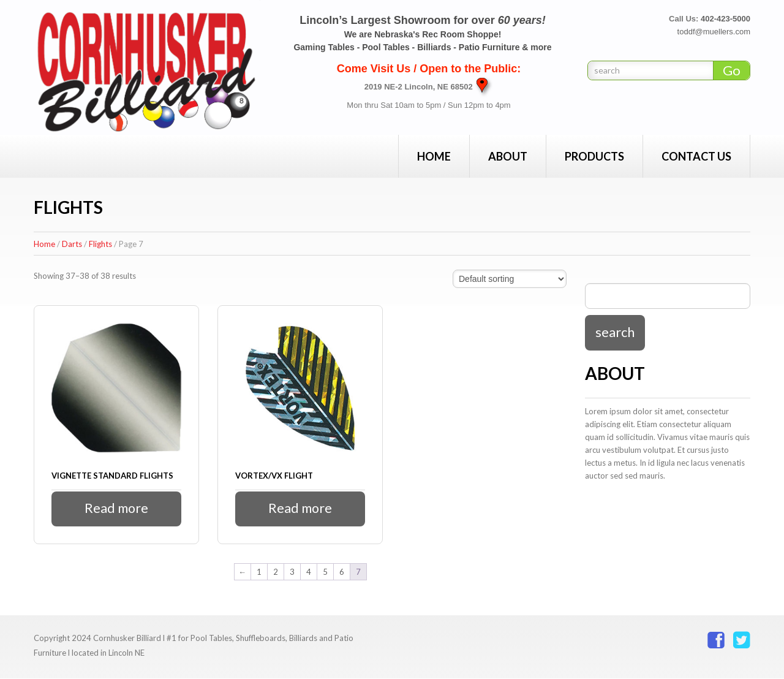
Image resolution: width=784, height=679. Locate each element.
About (508, 156)
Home (434, 156)
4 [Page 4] (309, 572)
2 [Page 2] (276, 572)
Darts (72, 244)
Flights (100, 244)
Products (594, 156)
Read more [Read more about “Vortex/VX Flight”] (300, 508)
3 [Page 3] (292, 572)
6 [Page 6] (342, 572)
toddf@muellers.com (714, 32)
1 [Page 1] (259, 572)
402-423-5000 (726, 19)
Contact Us (696, 156)
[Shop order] (510, 279)
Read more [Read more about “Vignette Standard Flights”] (117, 508)
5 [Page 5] (325, 572)
